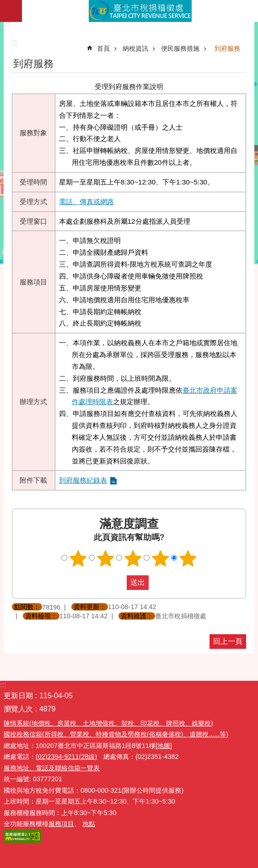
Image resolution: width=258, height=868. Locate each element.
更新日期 (18, 696)
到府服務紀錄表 (83, 480)
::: (7, 24)
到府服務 (227, 48)
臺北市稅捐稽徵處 (140, 11)
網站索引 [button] (11, 11)
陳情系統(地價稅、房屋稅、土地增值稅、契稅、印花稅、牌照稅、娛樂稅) (108, 723)
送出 (118, 583)
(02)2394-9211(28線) (66, 757)
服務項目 (61, 824)
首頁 (103, 48)
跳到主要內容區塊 (5, 5)
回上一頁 (228, 641)
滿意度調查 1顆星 (78, 558)
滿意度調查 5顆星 (188, 558)
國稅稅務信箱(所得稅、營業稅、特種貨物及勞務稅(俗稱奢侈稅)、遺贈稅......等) (116, 734)
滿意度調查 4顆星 (161, 558)
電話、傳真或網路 (86, 202)
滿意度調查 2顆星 (106, 558)
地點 (89, 824)
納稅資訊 (135, 48)
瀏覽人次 (18, 709)
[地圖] (164, 746)
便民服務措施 (180, 48)
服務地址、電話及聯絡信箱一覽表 (52, 768)
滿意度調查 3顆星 (133, 558)
